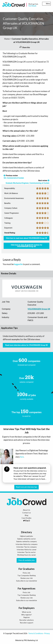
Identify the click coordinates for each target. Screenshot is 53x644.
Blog (27, 515)
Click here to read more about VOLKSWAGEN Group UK (26, 238)
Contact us (27, 513)
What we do (26, 612)
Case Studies (26, 518)
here (22, 457)
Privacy (47, 633)
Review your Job (27, 578)
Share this (25, 47)
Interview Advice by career (27, 550)
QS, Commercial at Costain (14, 178)
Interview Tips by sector (26, 552)
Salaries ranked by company (26, 541)
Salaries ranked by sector (26, 539)
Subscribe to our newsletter (27, 581)
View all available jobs (26, 560)
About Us (26, 510)
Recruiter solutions (27, 620)
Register (27, 617)
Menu (47, 4)
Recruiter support (27, 623)
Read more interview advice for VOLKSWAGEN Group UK (27, 345)
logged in (18, 264)
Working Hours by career (26, 555)
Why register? (27, 615)
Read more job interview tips (27, 487)
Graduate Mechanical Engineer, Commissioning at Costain (27, 183)
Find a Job (26, 573)
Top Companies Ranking (27, 575)
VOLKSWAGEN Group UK (39, 309)
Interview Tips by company (26, 547)
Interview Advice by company (27, 544)
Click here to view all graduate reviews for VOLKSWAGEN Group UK (26, 246)
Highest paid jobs (26, 536)
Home (7, 39)
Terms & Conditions (36, 633)
